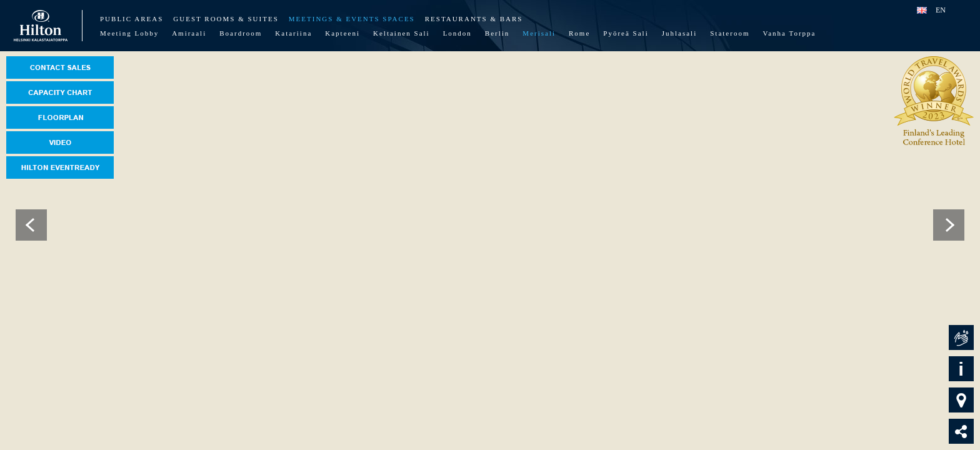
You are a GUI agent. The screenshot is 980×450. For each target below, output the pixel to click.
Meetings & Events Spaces (352, 19)
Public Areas (132, 19)
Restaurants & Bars (474, 19)
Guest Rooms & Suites (226, 19)
